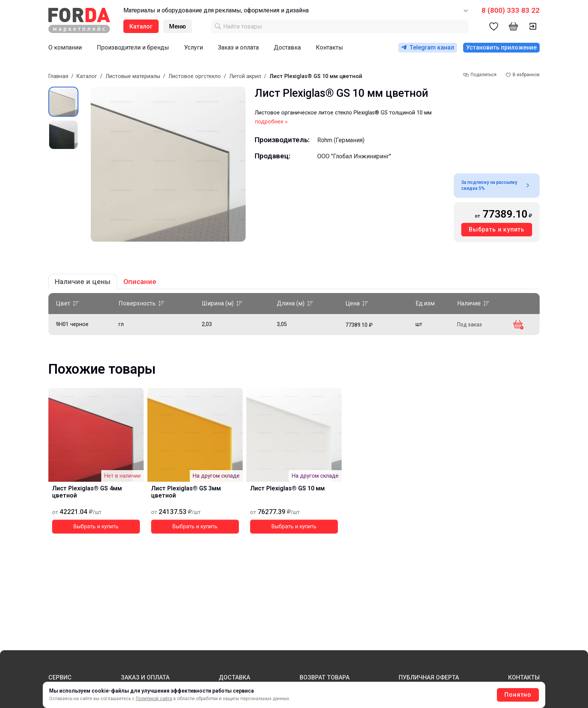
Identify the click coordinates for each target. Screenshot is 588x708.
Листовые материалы (133, 76)
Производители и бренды (133, 47)
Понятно (518, 695)
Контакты (329, 47)
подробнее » (271, 122)
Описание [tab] (140, 282)
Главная (58, 76)
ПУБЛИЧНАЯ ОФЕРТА (429, 677)
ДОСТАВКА (234, 677)
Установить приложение (501, 47)
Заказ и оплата (238, 47)
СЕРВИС (60, 677)
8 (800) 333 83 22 (511, 10)
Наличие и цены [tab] (83, 282)
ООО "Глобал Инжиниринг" (354, 156)
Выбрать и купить (497, 229)
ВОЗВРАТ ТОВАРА (325, 677)
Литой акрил (245, 76)
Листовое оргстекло (195, 76)
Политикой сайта (154, 699)
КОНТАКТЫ (524, 677)
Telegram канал (428, 47)
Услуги (193, 47)
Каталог (87, 76)
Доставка (287, 47)
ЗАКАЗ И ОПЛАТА (145, 677)
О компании (65, 47)
